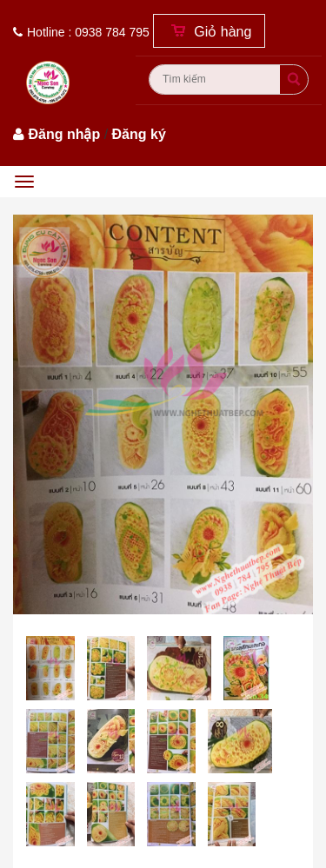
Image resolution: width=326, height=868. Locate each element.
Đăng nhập (64, 134)
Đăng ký (139, 134)
